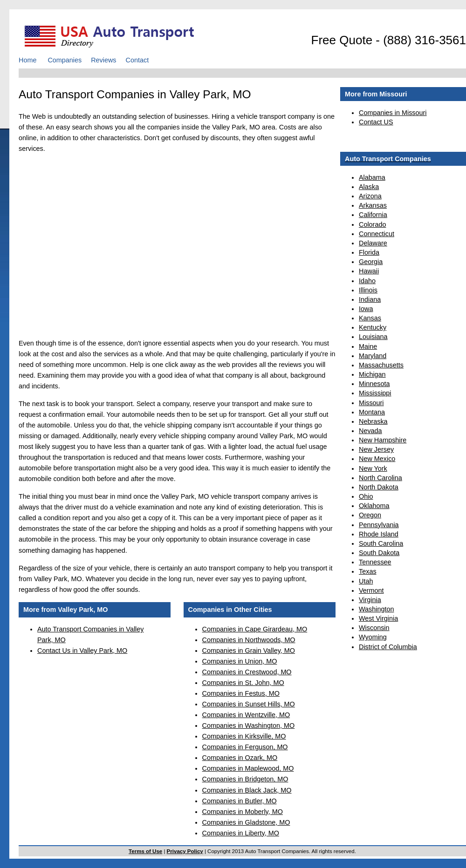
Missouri (371, 403)
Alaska (369, 187)
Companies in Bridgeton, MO (245, 779)
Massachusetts (381, 365)
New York (373, 468)
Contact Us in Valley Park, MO (82, 651)
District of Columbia (388, 647)
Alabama (372, 177)
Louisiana (373, 337)
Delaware (373, 243)
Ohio (366, 496)
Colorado (372, 224)
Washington (376, 609)
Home (27, 60)
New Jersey (376, 449)
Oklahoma (374, 506)
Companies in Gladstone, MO (246, 822)
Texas (368, 571)
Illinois (368, 290)
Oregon (370, 515)
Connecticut (377, 234)
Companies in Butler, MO (240, 801)
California (373, 215)
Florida (369, 252)
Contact (137, 60)
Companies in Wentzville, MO (246, 715)
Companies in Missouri (393, 113)
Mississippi (375, 393)
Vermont (371, 590)
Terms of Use (145, 851)
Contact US (376, 122)
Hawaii (369, 271)
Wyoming (373, 637)
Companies (65, 60)
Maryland (373, 356)
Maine (368, 346)
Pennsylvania (379, 525)
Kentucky (373, 327)
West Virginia (378, 618)
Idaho (367, 281)
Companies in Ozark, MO (240, 758)
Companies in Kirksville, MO (244, 736)
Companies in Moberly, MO (243, 812)
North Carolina (380, 478)
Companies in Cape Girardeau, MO (255, 629)
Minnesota (374, 384)
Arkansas (373, 205)
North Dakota (379, 487)
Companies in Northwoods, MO (249, 640)
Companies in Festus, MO (241, 693)
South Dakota (379, 553)
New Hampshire (383, 440)
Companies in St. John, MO (243, 683)
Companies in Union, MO (240, 661)
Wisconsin (374, 628)
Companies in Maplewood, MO (248, 768)
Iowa (366, 309)
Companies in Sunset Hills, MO (249, 704)
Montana (372, 412)
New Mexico (377, 459)
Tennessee (375, 562)
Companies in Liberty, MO (241, 833)
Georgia (371, 262)
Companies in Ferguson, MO (245, 747)
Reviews (103, 60)
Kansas (370, 318)
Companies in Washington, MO (249, 726)
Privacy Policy (185, 851)
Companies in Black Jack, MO (247, 790)
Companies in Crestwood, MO (247, 672)
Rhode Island (379, 534)
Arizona (370, 196)
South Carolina (381, 543)
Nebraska (373, 421)
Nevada (370, 431)
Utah (366, 581)
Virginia (370, 600)
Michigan (372, 374)
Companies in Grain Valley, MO (249, 651)
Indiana (370, 299)
